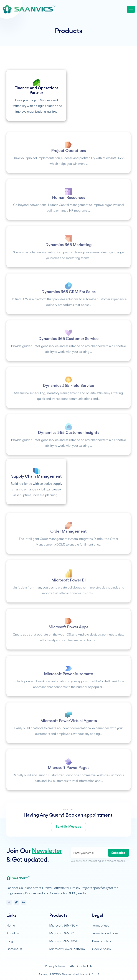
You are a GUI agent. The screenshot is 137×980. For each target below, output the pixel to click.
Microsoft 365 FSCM (64, 925)
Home (11, 925)
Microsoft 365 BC (62, 933)
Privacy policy (102, 941)
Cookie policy (102, 949)
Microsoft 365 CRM (63, 941)
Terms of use (101, 925)
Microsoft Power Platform (67, 949)
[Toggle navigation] (131, 9)
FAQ (72, 966)
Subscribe (118, 853)
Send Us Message (68, 827)
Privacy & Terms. (55, 966)
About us (13, 933)
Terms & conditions (105, 933)
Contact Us (14, 949)
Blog (10, 941)
